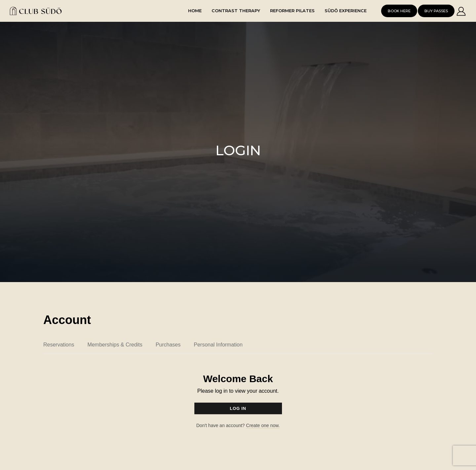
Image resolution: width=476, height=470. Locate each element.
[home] (43, 11)
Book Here (399, 11)
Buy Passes (436, 11)
